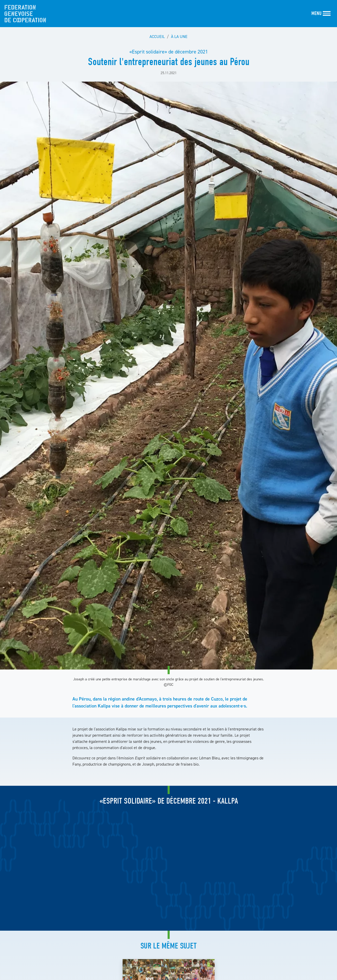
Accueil (157, 36)
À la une (179, 36)
